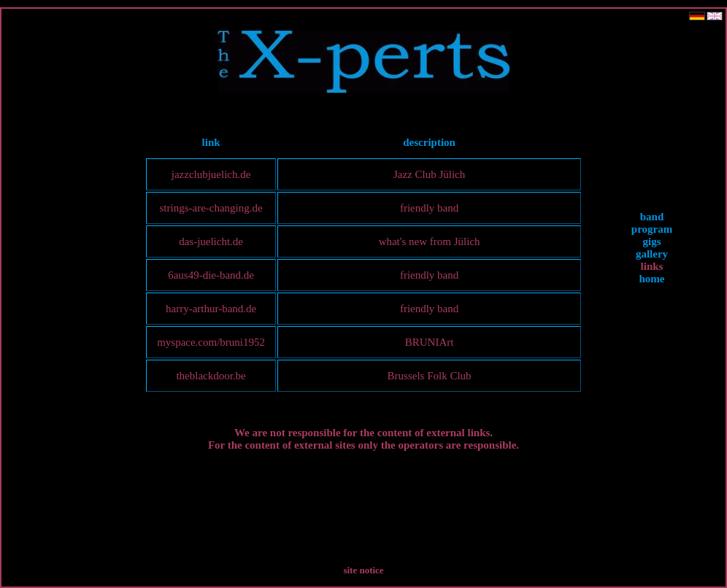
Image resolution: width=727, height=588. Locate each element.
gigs (651, 241)
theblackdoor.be (211, 376)
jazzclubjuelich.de (211, 174)
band (652, 217)
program (652, 229)
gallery (652, 254)
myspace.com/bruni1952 (211, 342)
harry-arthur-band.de (211, 309)
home (652, 279)
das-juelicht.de (211, 241)
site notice (363, 570)
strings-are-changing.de (211, 208)
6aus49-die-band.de (211, 275)
